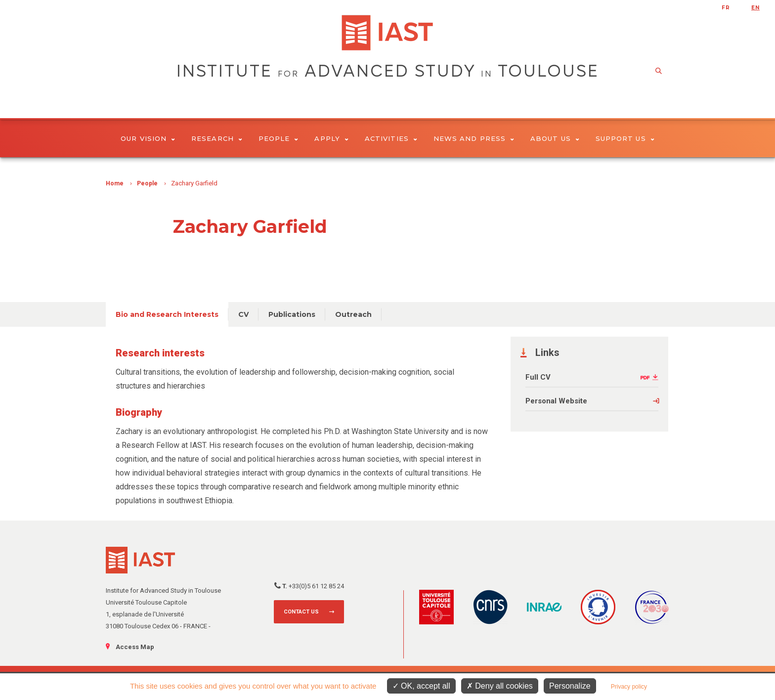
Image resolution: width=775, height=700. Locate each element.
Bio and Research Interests (167, 314)
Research (217, 138)
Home (115, 183)
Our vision (148, 138)
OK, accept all (421, 686)
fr (726, 8)
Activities (391, 138)
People (279, 138)
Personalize (570, 686)
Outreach (353, 314)
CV (243, 314)
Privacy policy (629, 687)
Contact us (301, 612)
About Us (555, 138)
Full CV (538, 377)
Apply (331, 138)
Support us (625, 138)
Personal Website (556, 401)
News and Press (474, 138)
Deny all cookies (500, 686)
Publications (292, 314)
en (755, 8)
